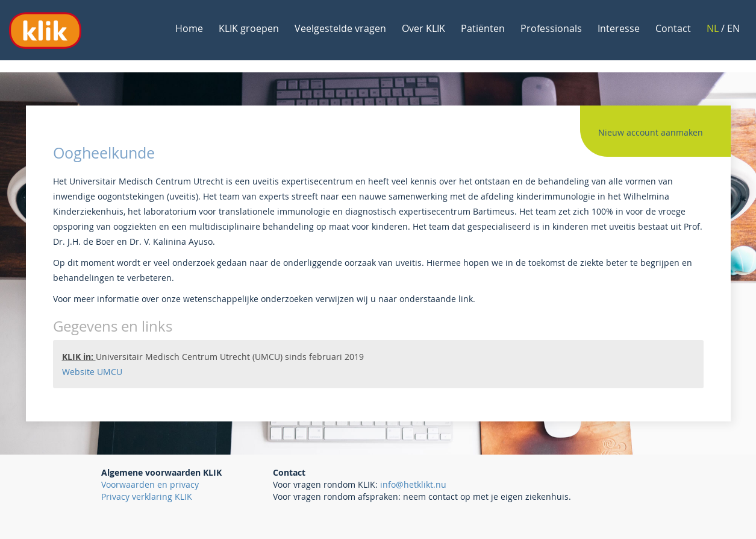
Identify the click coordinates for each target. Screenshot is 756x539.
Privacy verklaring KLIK (147, 496)
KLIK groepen (249, 28)
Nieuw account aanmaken (651, 132)
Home (189, 28)
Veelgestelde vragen (340, 28)
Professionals (551, 28)
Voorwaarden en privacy (150, 484)
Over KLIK (423, 28)
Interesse (619, 28)
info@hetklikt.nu (413, 484)
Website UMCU (92, 372)
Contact (673, 28)
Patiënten (483, 28)
